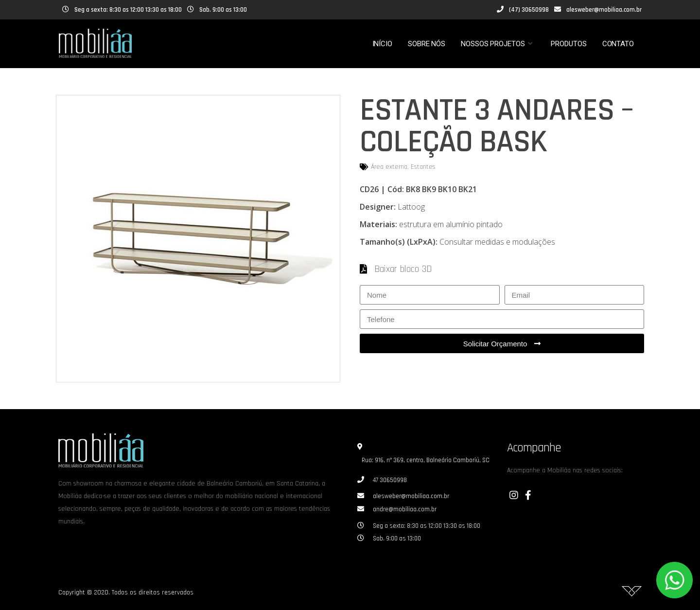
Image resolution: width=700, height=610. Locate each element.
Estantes (423, 167)
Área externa (389, 167)
